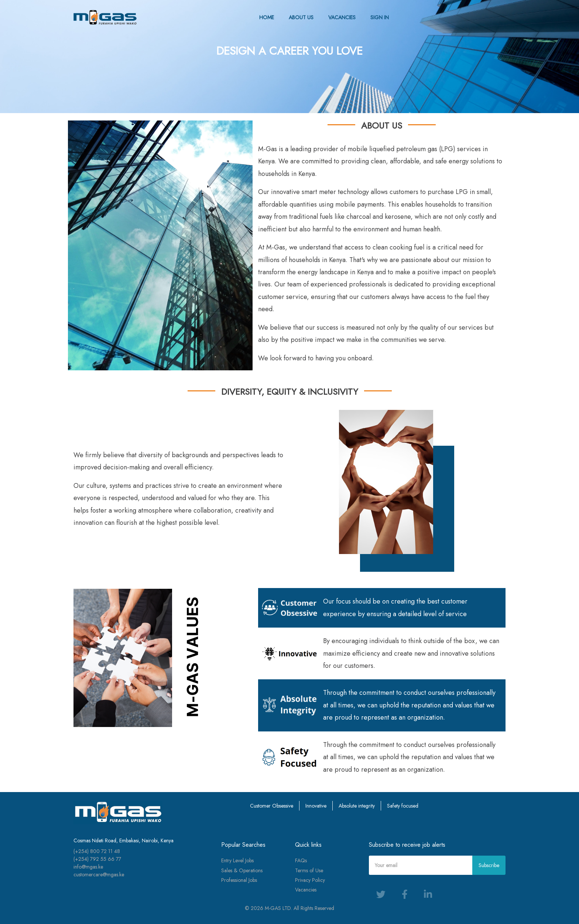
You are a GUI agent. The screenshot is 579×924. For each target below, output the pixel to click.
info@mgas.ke (88, 867)
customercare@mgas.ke (99, 874)
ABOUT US (301, 17)
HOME (267, 17)
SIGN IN (380, 17)
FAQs (301, 860)
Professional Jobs (239, 880)
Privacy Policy (310, 880)
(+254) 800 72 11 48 (97, 851)
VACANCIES (342, 17)
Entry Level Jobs (237, 860)
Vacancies (306, 890)
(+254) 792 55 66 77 (97, 859)
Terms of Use (309, 870)
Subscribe (489, 865)
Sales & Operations (242, 870)
